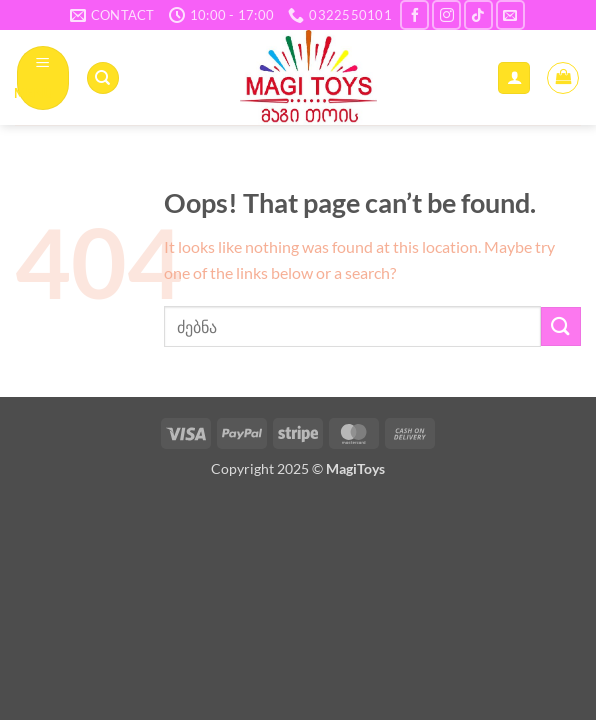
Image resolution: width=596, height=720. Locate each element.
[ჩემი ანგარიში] (514, 78)
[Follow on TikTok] (478, 14)
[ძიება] (103, 78)
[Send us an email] (510, 14)
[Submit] (561, 326)
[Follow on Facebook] (414, 14)
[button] (43, 77)
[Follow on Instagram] (446, 14)
